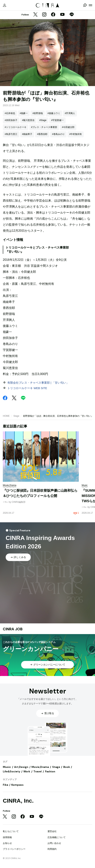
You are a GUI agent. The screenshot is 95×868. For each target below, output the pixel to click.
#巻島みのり (58, 134)
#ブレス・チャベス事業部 (44, 127)
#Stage (43, 120)
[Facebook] (53, 15)
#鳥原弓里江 (11, 134)
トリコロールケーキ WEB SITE (27, 388)
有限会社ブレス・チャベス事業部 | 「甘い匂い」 (38, 383)
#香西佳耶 (42, 134)
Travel (38, 771)
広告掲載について (57, 837)
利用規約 (52, 849)
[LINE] (72, 15)
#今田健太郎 (68, 127)
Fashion (50, 771)
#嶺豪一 (24, 113)
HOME (6, 416)
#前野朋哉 (38, 113)
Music (7, 767)
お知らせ (7, 843)
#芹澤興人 (70, 113)
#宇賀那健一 (57, 120)
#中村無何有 (76, 134)
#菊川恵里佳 (28, 120)
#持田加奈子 (11, 120)
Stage (16, 416)
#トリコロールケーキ (16, 127)
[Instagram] (44, 15)
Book (67, 767)
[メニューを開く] (90, 5)
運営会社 (52, 831)
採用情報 (7, 837)
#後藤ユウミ (54, 113)
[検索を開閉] (85, 5)
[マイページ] (5, 5)
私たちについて (11, 831)
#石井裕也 (10, 113)
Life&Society (11, 771)
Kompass (17, 785)
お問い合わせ (54, 843)
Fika (5, 785)
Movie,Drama (40, 767)
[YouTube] (62, 15)
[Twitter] (35, 15)
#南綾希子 (27, 134)
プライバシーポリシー (14, 849)
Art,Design (21, 767)
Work (27, 771)
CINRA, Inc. (18, 801)
